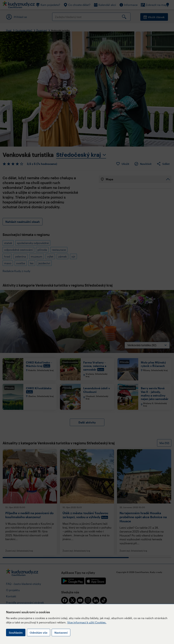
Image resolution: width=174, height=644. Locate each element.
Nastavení (61, 633)
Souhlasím (16, 633)
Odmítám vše (39, 633)
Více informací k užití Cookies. (87, 622)
